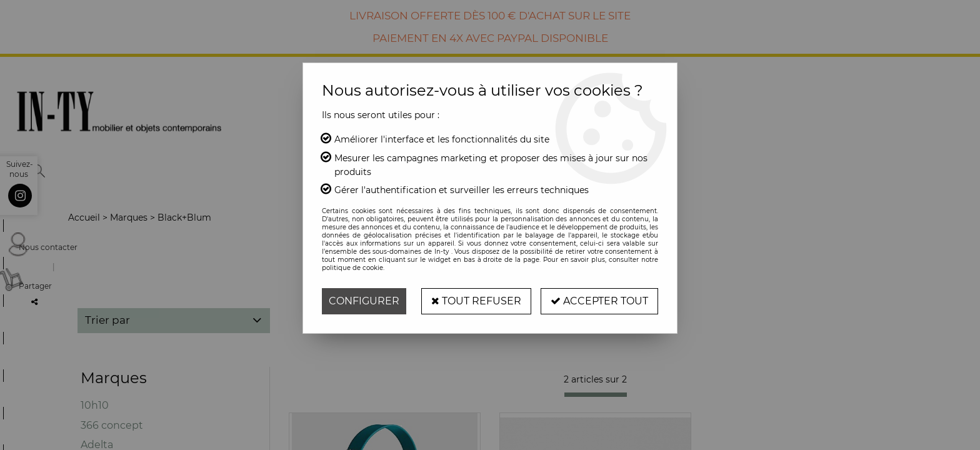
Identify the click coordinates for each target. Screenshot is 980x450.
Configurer (364, 301)
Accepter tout (599, 301)
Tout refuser (476, 301)
